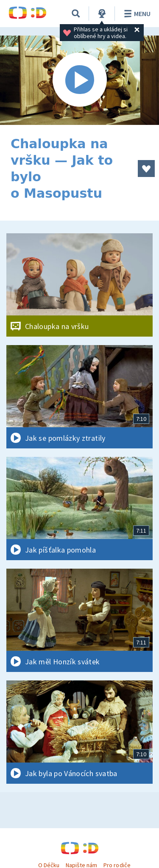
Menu (136, 14)
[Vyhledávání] (76, 14)
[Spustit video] (79, 80)
